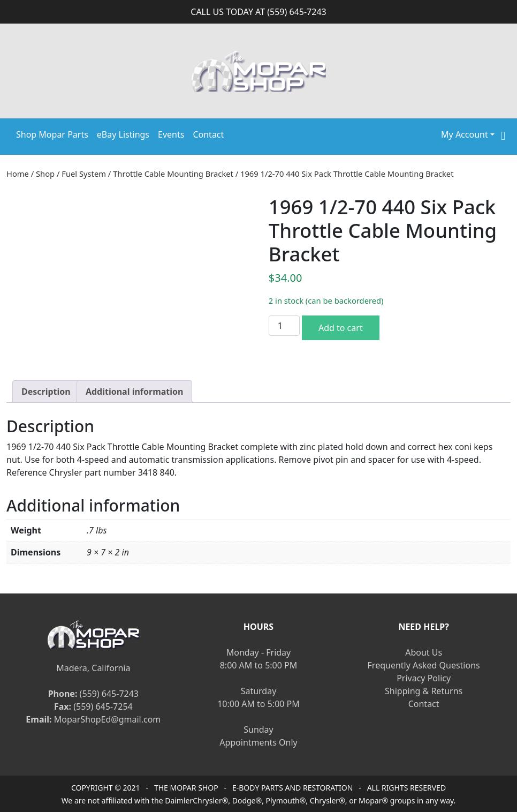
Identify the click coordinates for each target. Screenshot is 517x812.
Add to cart (341, 328)
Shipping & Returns (424, 691)
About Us (424, 652)
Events (171, 134)
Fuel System (84, 174)
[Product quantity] (284, 326)
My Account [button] (465, 134)
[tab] (46, 392)
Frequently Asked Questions (424, 665)
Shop (45, 174)
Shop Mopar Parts (52, 134)
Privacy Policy (424, 678)
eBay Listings (123, 134)
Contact (208, 134)
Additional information (135, 392)
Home (18, 174)
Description (46, 392)
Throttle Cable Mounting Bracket (173, 174)
